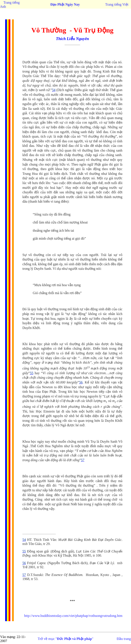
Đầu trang (124, 639)
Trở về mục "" (66, 639)
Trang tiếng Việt (117, 4)
